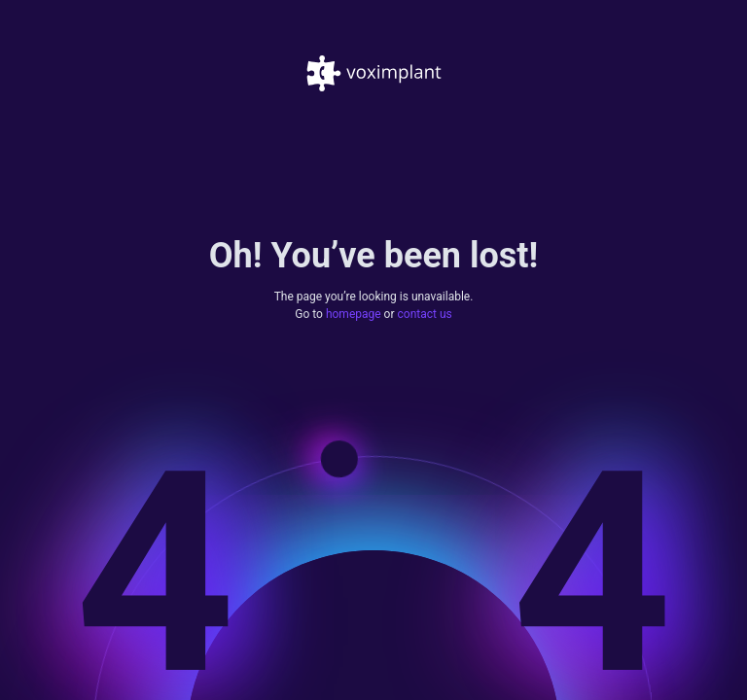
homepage (354, 315)
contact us (425, 315)
